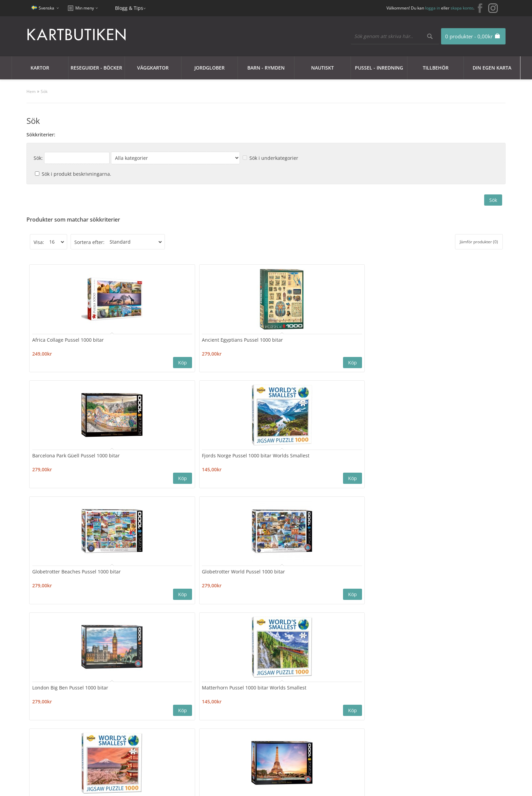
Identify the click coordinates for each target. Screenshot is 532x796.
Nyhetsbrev (234, 727)
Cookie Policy (53, 710)
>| (111, 620)
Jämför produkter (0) (479, 242)
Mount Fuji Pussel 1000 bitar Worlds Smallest (212, 455)
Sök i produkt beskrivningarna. (77, 174)
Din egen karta (492, 68)
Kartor (40, 68)
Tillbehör (436, 68)
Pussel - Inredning (379, 68)
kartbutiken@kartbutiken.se (436, 712)
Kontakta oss (144, 702)
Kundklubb (51, 702)
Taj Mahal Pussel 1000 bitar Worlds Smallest (65, 570)
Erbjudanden (327, 702)
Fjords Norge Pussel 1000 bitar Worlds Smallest (290, 341)
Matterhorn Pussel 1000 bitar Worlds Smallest (137, 455)
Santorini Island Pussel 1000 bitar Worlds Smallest (444, 455)
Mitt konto (232, 702)
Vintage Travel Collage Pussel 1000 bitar (287, 570)
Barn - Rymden (266, 68)
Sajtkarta (140, 710)
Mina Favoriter (237, 718)
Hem (31, 91)
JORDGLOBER (210, 68)
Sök (44, 91)
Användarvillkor (56, 735)
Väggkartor (153, 68)
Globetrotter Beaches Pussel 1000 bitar (362, 341)
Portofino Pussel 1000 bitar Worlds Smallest (368, 455)
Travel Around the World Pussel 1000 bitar (138, 570)
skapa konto (462, 8)
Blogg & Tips (129, 8)
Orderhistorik (236, 710)
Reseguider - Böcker (96, 68)
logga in (433, 8)
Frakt (44, 743)
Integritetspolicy (57, 718)
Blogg (318, 710)
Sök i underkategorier (274, 158)
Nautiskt (322, 68)
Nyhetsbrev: (311, 661)
